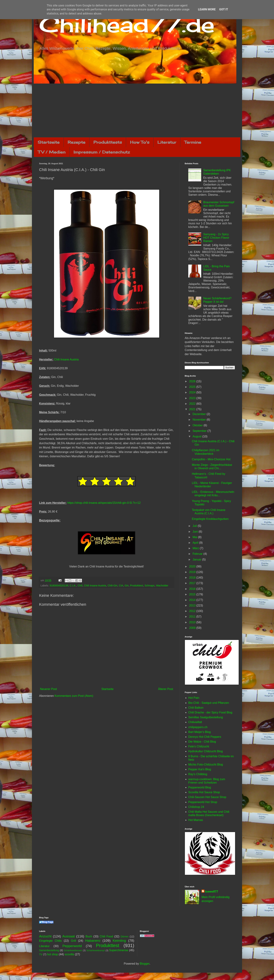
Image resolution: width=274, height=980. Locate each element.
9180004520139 (59, 586)
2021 (193, 409)
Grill (73, 941)
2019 (193, 572)
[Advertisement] (137, 110)
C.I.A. (73, 586)
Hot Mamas (196, 820)
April (196, 543)
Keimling (119, 941)
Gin (127, 586)
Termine (193, 142)
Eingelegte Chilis (50, 941)
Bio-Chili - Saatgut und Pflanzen (209, 703)
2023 (193, 398)
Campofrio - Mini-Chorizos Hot (211, 459)
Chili (80, 586)
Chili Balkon (196, 708)
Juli (195, 526)
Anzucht (45, 936)
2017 (193, 583)
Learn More (207, 9)
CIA (121, 586)
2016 (193, 589)
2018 (193, 578)
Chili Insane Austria (66, 359)
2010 (193, 622)
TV (41, 954)
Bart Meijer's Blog (199, 732)
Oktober (198, 425)
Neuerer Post (48, 689)
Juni (196, 532)
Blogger (145, 964)
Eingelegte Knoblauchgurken (210, 519)
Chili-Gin (113, 586)
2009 (193, 628)
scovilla (69, 954)
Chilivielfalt (195, 722)
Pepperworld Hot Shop (203, 802)
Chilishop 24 (196, 807)
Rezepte (76, 142)
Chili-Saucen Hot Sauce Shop (207, 797)
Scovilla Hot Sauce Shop (204, 792)
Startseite (49, 142)
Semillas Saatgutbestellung (206, 717)
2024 (193, 392)
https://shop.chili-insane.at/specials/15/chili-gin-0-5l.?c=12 (104, 503)
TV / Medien (52, 152)
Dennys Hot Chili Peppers (205, 737)
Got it (224, 9)
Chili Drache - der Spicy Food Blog (210, 712)
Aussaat (69, 936)
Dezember (200, 414)
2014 (193, 600)
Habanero (93, 941)
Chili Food (106, 936)
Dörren (124, 937)
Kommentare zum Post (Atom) (74, 696)
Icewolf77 (212, 892)
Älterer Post (166, 689)
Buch (89, 936)
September (200, 431)
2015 (193, 594)
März (196, 548)
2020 (193, 566)
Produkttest (137, 586)
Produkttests (108, 142)
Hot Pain (194, 698)
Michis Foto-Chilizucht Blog (206, 765)
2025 (193, 387)
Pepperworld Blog (200, 787)
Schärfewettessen (73, 950)
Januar (197, 560)
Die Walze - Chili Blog (202, 742)
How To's (140, 142)
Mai (195, 537)
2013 (193, 605)
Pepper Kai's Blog (200, 769)
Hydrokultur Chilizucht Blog (205, 751)
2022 (193, 404)
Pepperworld (72, 946)
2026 (193, 381)
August (197, 436)
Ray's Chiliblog (198, 774)
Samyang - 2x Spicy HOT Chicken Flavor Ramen (216, 238)
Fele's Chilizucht (199, 746)
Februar (198, 554)
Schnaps (150, 586)
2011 (193, 617)
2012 (193, 611)
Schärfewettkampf (96, 950)
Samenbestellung (49, 950)
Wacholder (162, 586)
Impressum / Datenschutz (102, 152)
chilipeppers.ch (198, 727)
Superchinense (119, 950)
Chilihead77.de (127, 24)
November (200, 420)
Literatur (167, 142)
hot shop (52, 954)
